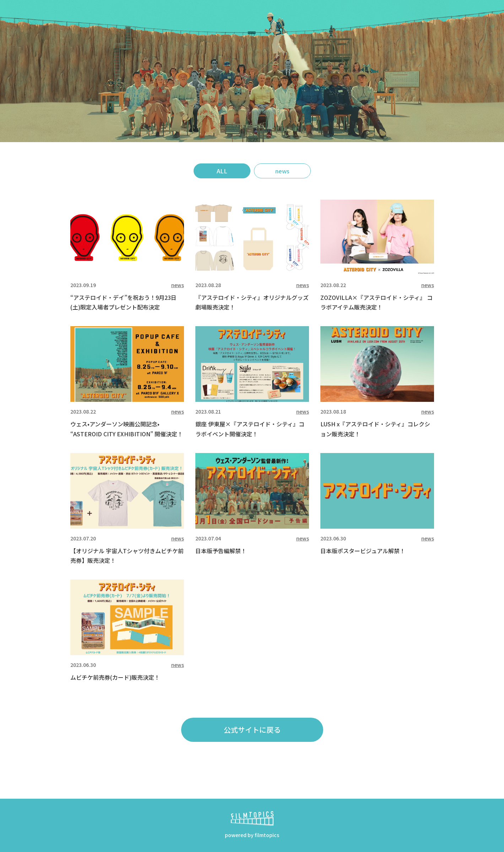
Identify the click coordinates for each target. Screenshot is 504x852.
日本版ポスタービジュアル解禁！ (363, 551)
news (282, 171)
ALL (222, 171)
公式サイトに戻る (252, 730)
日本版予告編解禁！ (221, 551)
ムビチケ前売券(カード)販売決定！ (115, 677)
